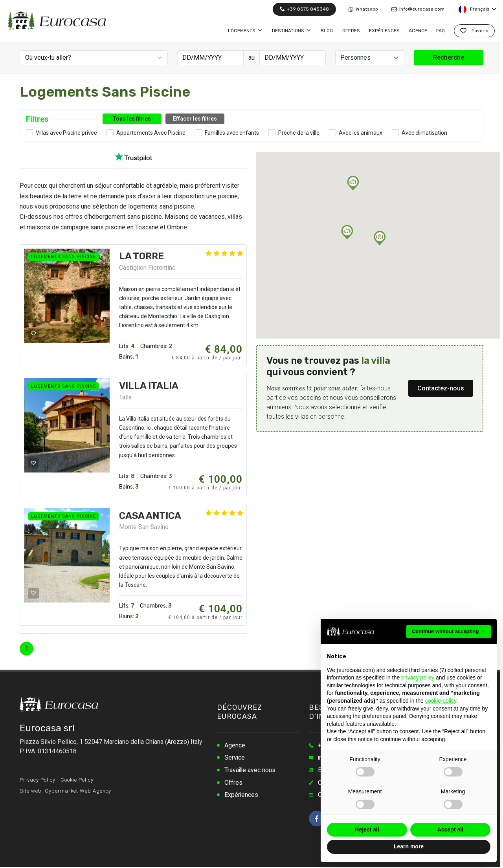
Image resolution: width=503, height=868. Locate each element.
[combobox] (94, 58)
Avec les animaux (361, 133)
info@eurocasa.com (418, 9)
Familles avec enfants (232, 133)
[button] (380, 238)
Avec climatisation (424, 133)
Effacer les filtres (195, 119)
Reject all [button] (367, 830)
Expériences (241, 796)
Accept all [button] (450, 830)
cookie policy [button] (441, 701)
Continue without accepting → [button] (449, 631)
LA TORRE (141, 256)
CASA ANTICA (150, 516)
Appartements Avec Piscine (151, 133)
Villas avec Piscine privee (66, 133)
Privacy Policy (38, 780)
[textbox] (95, 58)
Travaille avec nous (251, 770)
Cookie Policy (77, 780)
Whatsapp (363, 9)
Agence (235, 745)
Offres (233, 783)
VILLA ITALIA (149, 386)
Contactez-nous (441, 388)
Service (235, 758)
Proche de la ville (299, 133)
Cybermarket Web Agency (78, 791)
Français (477, 9)
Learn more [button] (409, 846)
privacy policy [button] (418, 678)
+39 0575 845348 (304, 9)
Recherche (449, 58)
